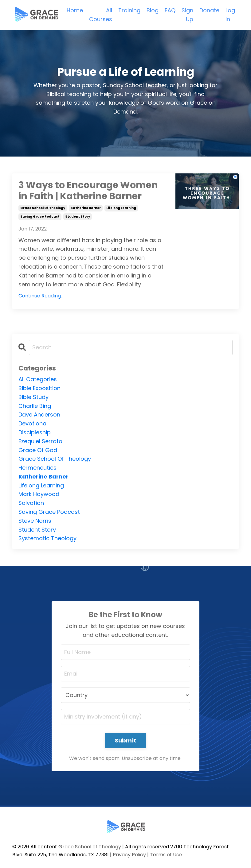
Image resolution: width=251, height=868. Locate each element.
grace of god (38, 450)
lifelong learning (121, 208)
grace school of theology (43, 208)
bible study (33, 397)
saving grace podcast (40, 217)
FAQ (170, 10)
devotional (33, 423)
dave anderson (39, 415)
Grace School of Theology (90, 847)
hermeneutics (37, 468)
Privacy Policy (129, 855)
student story (78, 217)
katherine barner (86, 208)
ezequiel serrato (40, 441)
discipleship (35, 432)
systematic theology (47, 538)
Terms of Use (166, 855)
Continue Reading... (41, 296)
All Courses (101, 15)
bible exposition (39, 388)
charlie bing (35, 406)
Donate (209, 10)
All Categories (38, 379)
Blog (153, 10)
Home (75, 10)
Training (129, 10)
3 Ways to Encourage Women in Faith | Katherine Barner (88, 191)
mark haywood (39, 494)
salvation (31, 503)
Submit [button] (126, 740)
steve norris (35, 521)
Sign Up (187, 15)
